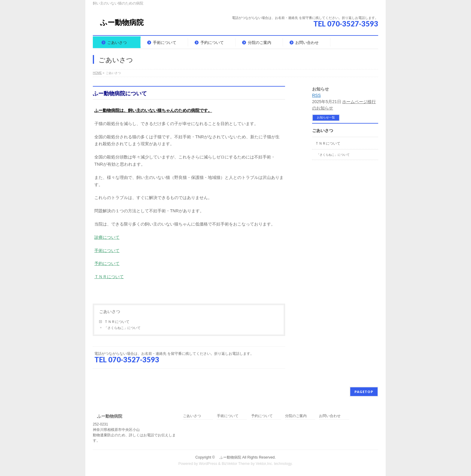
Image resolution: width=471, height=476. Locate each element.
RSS (316, 95)
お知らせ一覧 (326, 117)
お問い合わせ (330, 416)
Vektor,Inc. (264, 464)
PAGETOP (364, 392)
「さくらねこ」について (122, 328)
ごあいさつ (110, 312)
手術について (107, 250)
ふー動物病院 (118, 22)
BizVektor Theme (236, 464)
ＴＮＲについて (109, 277)
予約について (107, 263)
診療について (107, 237)
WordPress (208, 464)
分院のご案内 (296, 416)
